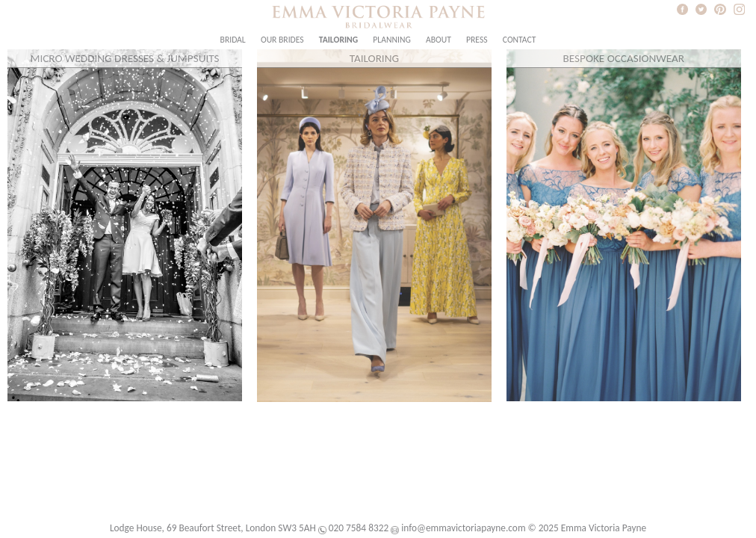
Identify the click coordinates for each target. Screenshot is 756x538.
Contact (520, 40)
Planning (391, 40)
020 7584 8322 (359, 528)
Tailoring (338, 40)
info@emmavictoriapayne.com (463, 528)
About (439, 40)
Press (477, 40)
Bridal (233, 40)
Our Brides (282, 40)
